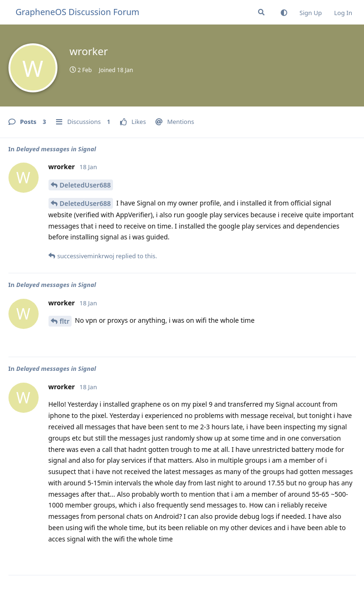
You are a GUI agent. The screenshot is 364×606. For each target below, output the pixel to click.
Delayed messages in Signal (56, 149)
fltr (65, 321)
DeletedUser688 (85, 185)
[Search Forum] (261, 12)
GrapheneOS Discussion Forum (77, 12)
